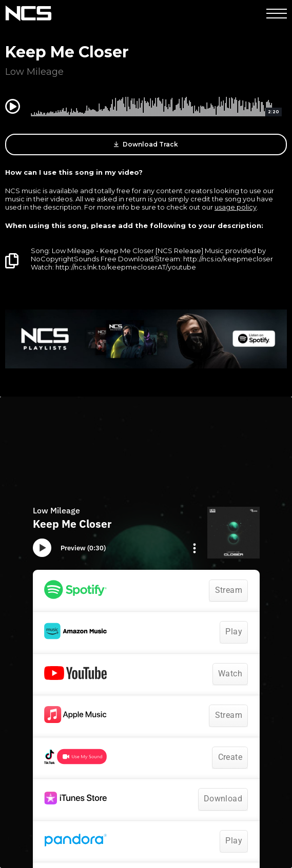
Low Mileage (34, 72)
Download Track (146, 144)
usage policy (236, 207)
